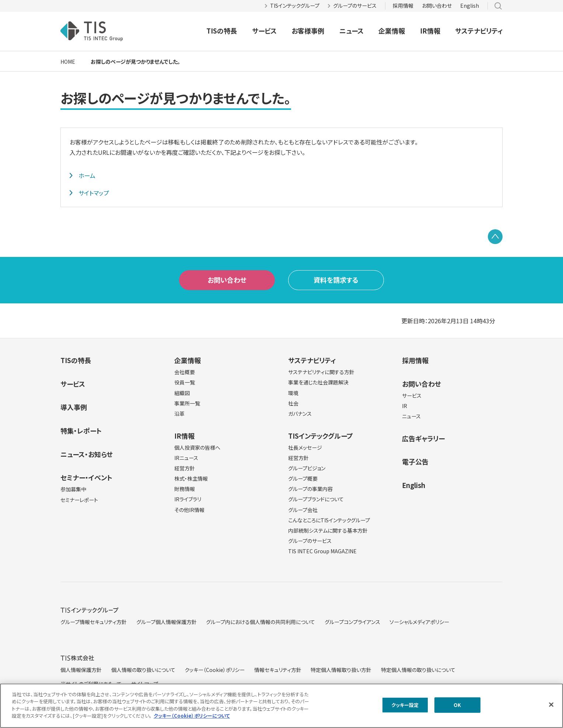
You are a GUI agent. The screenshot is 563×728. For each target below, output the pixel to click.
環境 (293, 393)
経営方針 (185, 468)
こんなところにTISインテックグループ (329, 520)
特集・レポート (81, 431)
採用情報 (403, 6)
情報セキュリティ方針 (278, 670)
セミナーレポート (79, 500)
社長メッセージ (305, 447)
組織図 (182, 393)
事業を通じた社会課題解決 (318, 382)
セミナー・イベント (86, 477)
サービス (264, 31)
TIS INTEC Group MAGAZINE (322, 551)
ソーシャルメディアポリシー (419, 622)
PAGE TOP (495, 237)
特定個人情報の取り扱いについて (418, 670)
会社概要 (185, 372)
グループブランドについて (316, 499)
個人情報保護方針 (81, 670)
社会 (293, 403)
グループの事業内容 (310, 489)
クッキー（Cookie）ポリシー (215, 670)
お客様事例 (308, 31)
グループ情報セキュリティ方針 (94, 622)
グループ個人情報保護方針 (167, 622)
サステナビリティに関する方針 (321, 372)
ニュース (352, 31)
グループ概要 (303, 478)
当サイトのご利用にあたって (91, 684)
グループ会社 (303, 510)
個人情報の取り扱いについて (143, 670)
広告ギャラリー (423, 438)
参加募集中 (73, 489)
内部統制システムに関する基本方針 (328, 530)
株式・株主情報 (191, 478)
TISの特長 (222, 31)
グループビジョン (307, 468)
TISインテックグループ (295, 6)
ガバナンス (300, 414)
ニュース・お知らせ (87, 454)
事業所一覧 (187, 403)
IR (405, 406)
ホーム (87, 175)
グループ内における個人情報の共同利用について (260, 622)
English (470, 6)
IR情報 (430, 31)
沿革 (179, 414)
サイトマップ (94, 193)
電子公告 (415, 461)
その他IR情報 (189, 510)
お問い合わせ (437, 6)
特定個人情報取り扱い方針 (341, 670)
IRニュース (186, 458)
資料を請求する (336, 280)
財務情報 (185, 489)
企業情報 (392, 31)
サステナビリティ (479, 31)
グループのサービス (355, 6)
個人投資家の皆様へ (197, 447)
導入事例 (74, 407)
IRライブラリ (188, 499)
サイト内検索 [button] (498, 6)
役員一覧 (185, 382)
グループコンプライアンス (352, 622)
